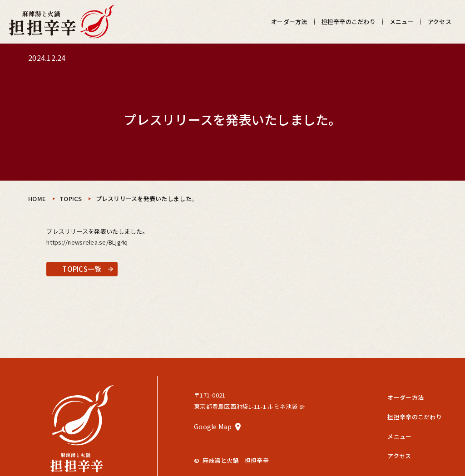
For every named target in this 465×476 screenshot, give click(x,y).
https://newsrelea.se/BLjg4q (87, 242)
